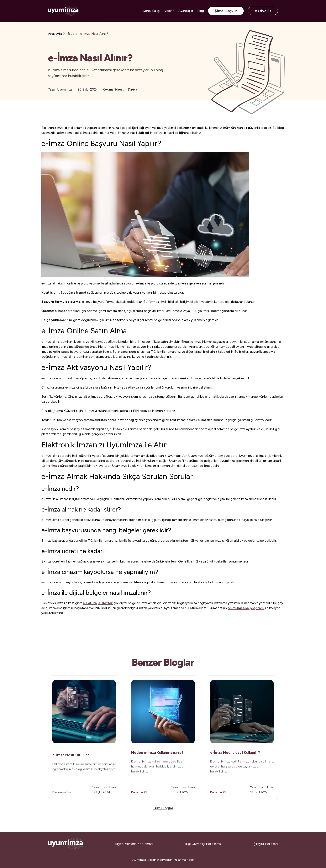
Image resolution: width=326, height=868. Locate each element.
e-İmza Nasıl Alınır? (94, 34)
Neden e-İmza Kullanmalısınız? (157, 753)
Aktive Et (263, 11)
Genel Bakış (151, 11)
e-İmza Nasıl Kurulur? (71, 755)
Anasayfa (55, 34)
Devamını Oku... (62, 792)
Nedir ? (169, 11)
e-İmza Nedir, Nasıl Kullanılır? (235, 753)
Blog (201, 11)
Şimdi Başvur (226, 11)
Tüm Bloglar (163, 808)
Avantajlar (186, 11)
